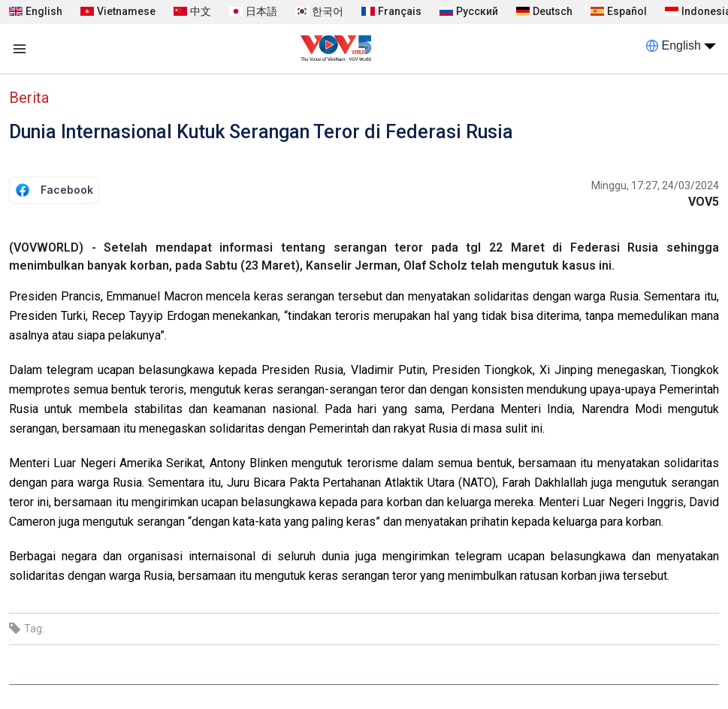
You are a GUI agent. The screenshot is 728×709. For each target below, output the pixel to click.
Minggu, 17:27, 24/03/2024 (655, 186)
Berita (29, 98)
